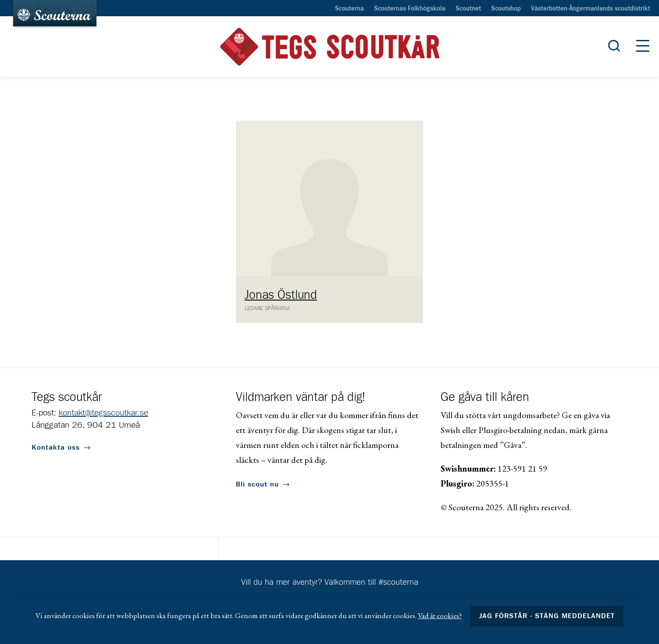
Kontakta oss (56, 447)
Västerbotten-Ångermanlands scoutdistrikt (591, 9)
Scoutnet (468, 9)
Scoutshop (506, 9)
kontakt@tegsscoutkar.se (103, 413)
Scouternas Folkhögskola (410, 9)
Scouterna (349, 9)
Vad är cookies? (440, 615)
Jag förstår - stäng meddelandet (547, 616)
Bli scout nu (257, 484)
